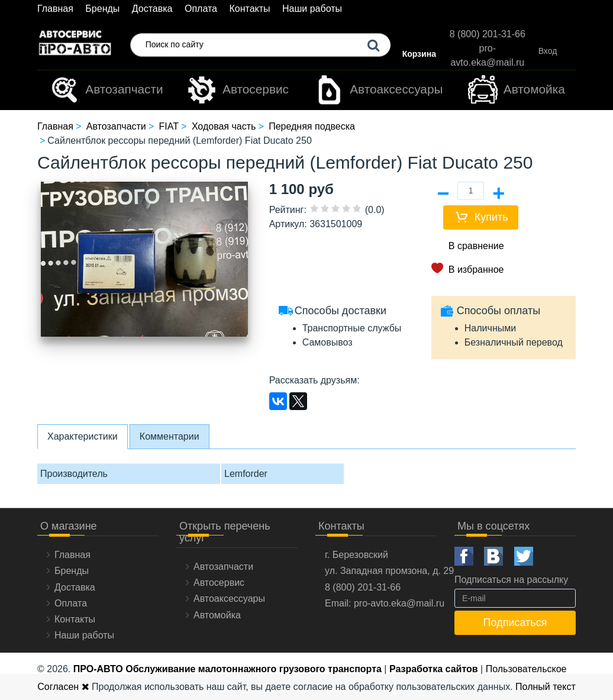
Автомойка (517, 90)
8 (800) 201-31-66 (488, 34)
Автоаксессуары (378, 90)
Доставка (152, 9)
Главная (55, 9)
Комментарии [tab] (170, 436)
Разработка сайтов (434, 669)
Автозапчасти (106, 90)
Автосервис (238, 90)
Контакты (249, 9)
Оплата (201, 9)
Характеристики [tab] (83, 436)
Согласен (63, 687)
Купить (491, 217)
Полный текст (546, 687)
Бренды (102, 9)
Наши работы (312, 9)
